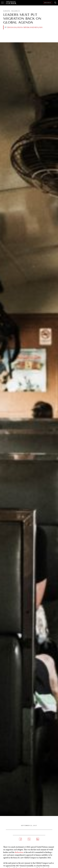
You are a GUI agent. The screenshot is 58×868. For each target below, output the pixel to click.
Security (16, 11)
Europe (7, 11)
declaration (19, 852)
